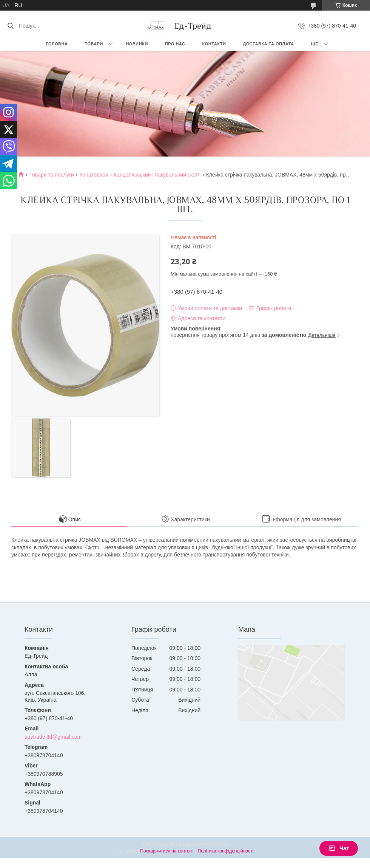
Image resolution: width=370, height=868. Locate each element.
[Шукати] (10, 26)
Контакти (214, 44)
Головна (57, 44)
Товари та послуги (52, 175)
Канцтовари (94, 175)
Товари (94, 44)
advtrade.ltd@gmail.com (53, 737)
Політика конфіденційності (226, 851)
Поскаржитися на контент (167, 851)
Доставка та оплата (268, 44)
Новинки (137, 44)
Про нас (175, 44)
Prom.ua (220, 844)
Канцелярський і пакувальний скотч (157, 175)
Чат (339, 848)
